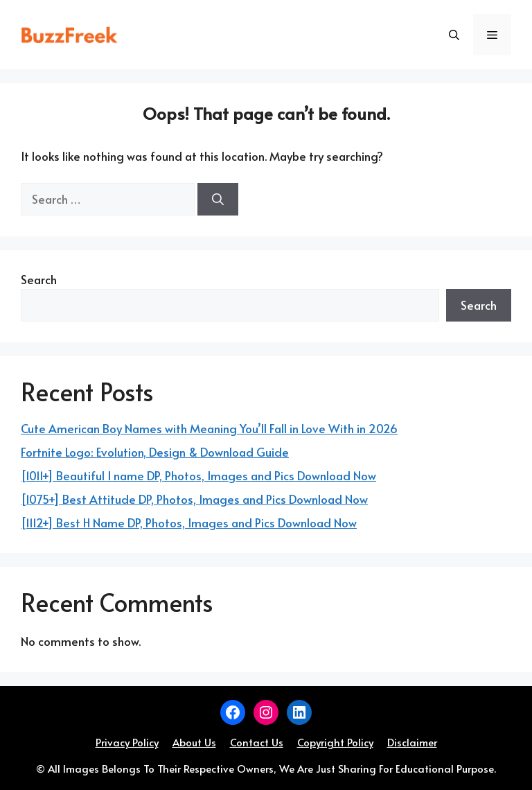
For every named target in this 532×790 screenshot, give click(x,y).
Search (39, 279)
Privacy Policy (127, 742)
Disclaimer (412, 742)
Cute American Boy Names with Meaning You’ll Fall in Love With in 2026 (209, 428)
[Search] (218, 200)
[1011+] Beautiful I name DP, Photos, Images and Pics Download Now (198, 475)
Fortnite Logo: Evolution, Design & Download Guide (155, 452)
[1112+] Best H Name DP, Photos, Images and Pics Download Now (189, 523)
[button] (454, 35)
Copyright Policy (335, 742)
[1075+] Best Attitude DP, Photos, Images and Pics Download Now (194, 499)
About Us (194, 742)
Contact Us (257, 742)
